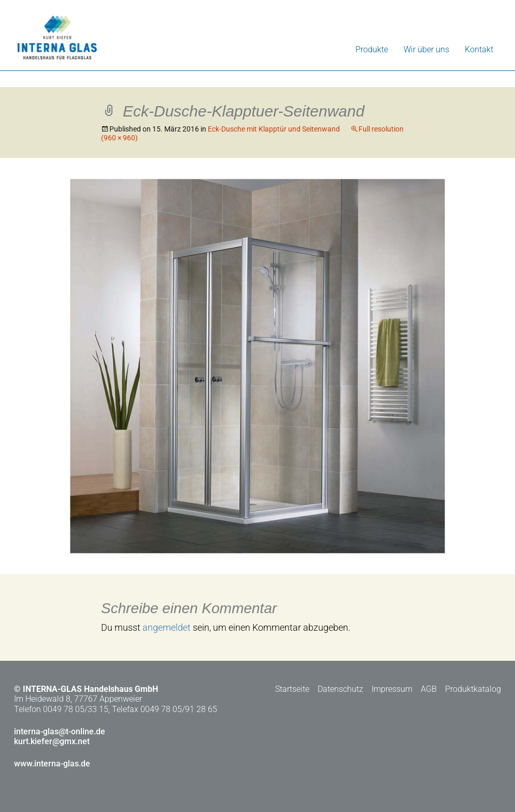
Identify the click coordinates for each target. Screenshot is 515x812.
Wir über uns (426, 49)
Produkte (372, 49)
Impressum (392, 689)
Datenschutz (340, 689)
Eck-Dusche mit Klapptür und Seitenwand (274, 129)
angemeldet (167, 627)
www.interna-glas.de (52, 764)
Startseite (292, 689)
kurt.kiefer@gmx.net (52, 741)
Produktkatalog (473, 689)
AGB (429, 689)
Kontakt (479, 49)
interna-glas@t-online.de (60, 731)
